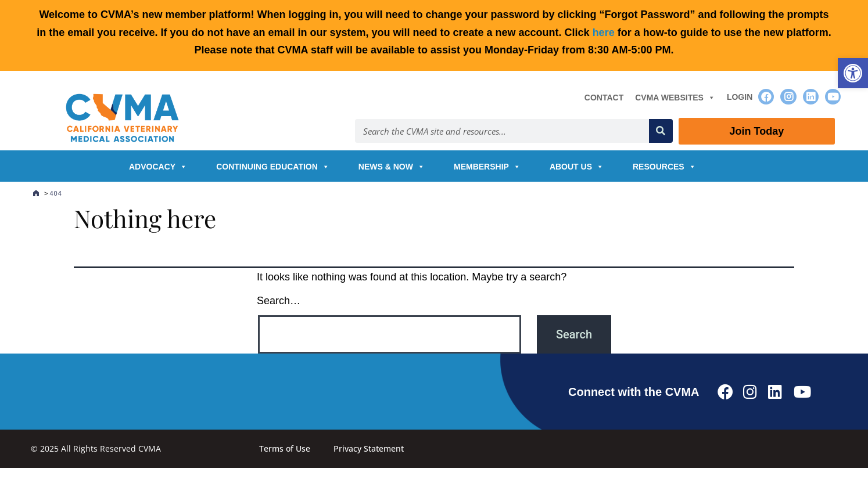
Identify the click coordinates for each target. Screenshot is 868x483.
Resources (664, 167)
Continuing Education (273, 167)
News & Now (392, 167)
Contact (604, 98)
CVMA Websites (675, 98)
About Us (577, 167)
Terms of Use (285, 448)
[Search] (661, 131)
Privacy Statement (369, 448)
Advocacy (158, 167)
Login (740, 97)
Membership (487, 167)
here (604, 33)
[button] (853, 73)
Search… (279, 301)
